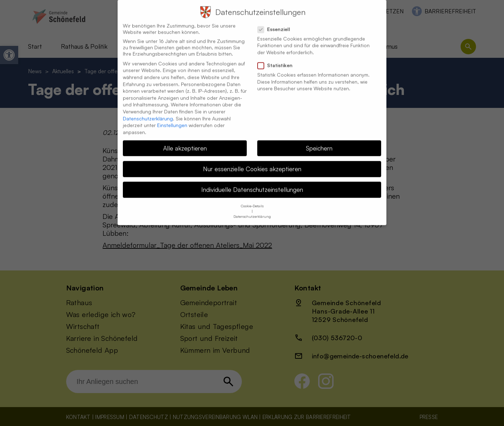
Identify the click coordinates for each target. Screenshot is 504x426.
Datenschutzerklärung (148, 111)
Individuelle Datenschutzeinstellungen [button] (252, 182)
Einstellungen (172, 118)
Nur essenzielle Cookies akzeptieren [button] (252, 161)
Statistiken (278, 58)
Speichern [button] (319, 140)
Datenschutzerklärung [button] (252, 209)
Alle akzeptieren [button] (185, 140)
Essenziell (277, 22)
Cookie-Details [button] (252, 198)
